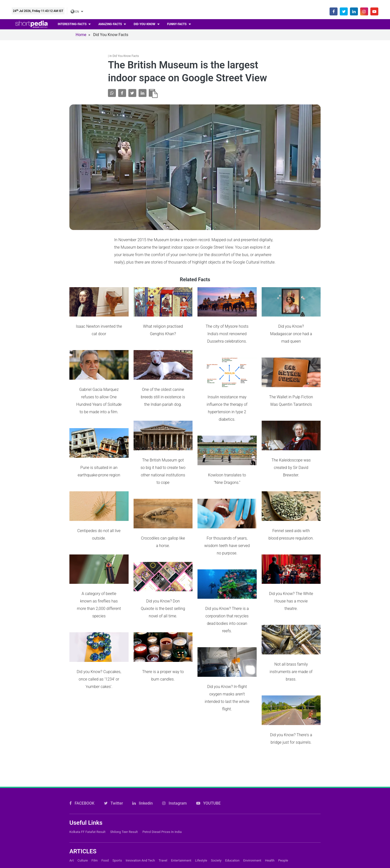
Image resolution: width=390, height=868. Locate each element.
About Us (164, 822)
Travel (163, 782)
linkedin (143, 725)
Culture (82, 782)
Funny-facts (177, 24)
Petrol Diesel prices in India (162, 754)
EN (75, 12)
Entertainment (181, 782)
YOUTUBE (208, 725)
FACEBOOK (82, 725)
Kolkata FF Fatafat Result (87, 754)
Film (95, 782)
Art (72, 782)
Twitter (114, 725)
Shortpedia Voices (172, 856)
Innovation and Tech (140, 782)
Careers (163, 831)
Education (232, 782)
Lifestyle (201, 782)
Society (216, 782)
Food (105, 782)
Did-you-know (145, 24)
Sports (117, 782)
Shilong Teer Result (124, 754)
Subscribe (165, 839)
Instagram (174, 725)
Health (270, 782)
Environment (252, 782)
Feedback (164, 847)
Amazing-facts (110, 24)
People (283, 782)
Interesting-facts (73, 24)
